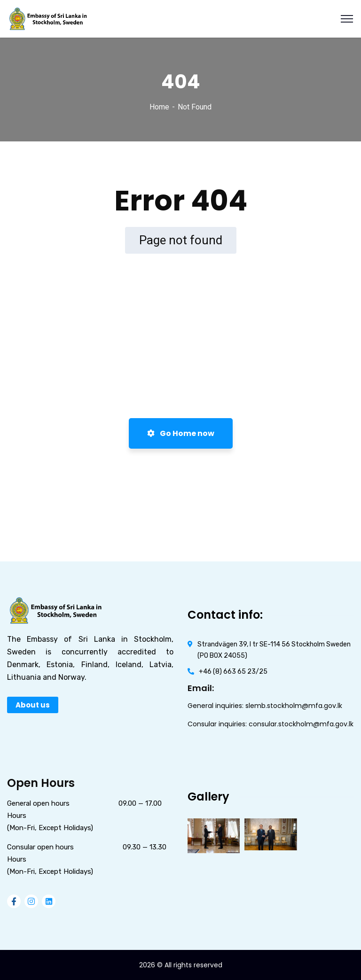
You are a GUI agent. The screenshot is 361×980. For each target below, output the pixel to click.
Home (159, 107)
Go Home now (181, 433)
